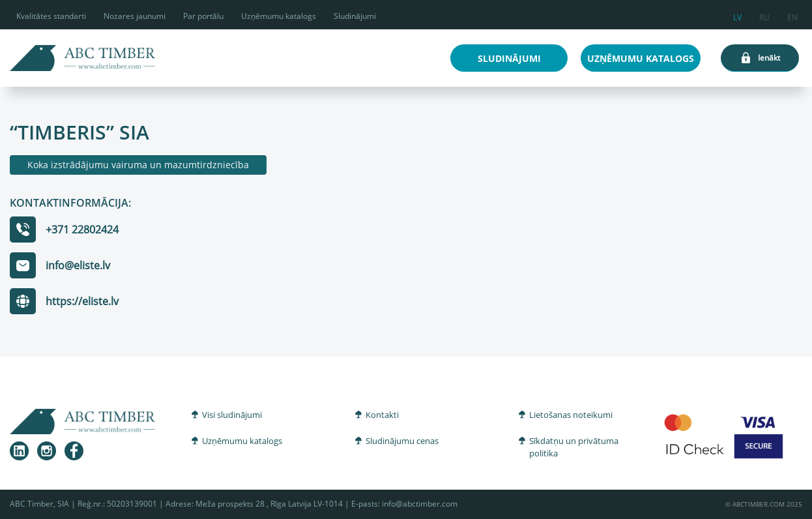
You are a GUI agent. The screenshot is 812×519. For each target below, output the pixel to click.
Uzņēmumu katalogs (279, 16)
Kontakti (382, 415)
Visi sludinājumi (232, 415)
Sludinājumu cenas (402, 441)
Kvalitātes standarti (51, 16)
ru (764, 15)
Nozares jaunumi (135, 16)
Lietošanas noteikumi (571, 415)
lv (737, 15)
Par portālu (203, 16)
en (792, 15)
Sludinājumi (355, 16)
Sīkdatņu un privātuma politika (574, 447)
